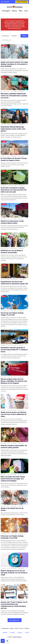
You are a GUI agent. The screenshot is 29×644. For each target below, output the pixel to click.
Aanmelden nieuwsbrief (22, 2)
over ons (21, 628)
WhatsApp (5, 632)
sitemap (27, 628)
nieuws (14, 11)
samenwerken (5, 628)
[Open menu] (2, 2)
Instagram (20, 632)
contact (16, 628)
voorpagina (6, 11)
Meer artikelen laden (14, 620)
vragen (12, 628)
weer (21, 11)
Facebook (12, 632)
